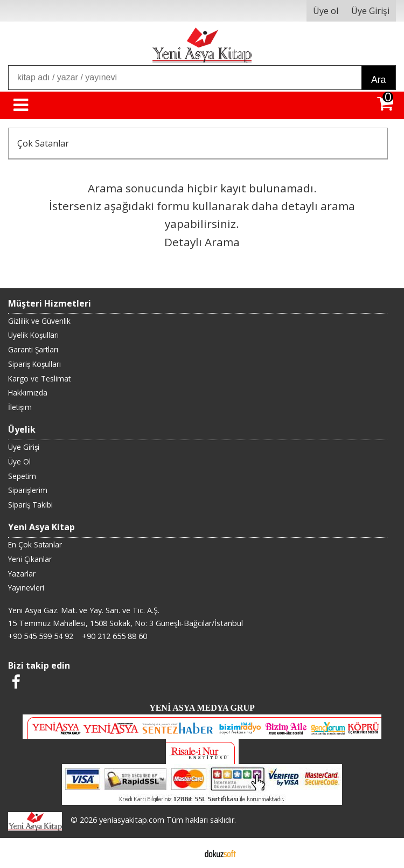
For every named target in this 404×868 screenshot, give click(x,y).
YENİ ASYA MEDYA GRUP (202, 708)
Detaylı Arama (202, 242)
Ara (378, 80)
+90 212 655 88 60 (114, 636)
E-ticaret (185, 853)
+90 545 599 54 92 (41, 636)
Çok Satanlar (43, 143)
